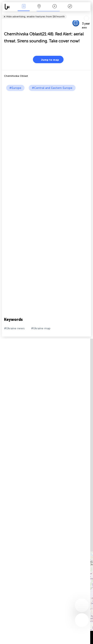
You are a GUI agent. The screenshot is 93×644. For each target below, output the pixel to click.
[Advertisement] (46, 139)
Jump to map (47, 59)
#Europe (15, 88)
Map (39, 7)
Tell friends (89, 14)
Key (70, 7)
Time (55, 7)
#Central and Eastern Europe (52, 88)
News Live (24, 7)
